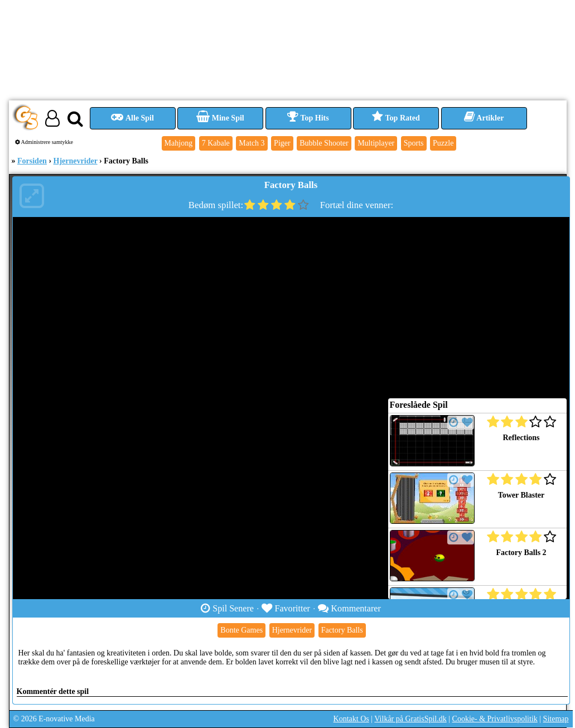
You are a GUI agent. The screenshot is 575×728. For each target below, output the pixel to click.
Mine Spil (220, 118)
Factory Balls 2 (521, 553)
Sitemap (556, 719)
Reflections (521, 438)
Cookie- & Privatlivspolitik (495, 719)
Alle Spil (132, 118)
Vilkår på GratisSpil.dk (410, 719)
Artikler (484, 118)
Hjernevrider (76, 161)
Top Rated (396, 118)
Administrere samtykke (44, 142)
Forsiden (32, 161)
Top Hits (308, 118)
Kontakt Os (351, 719)
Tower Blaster (521, 495)
